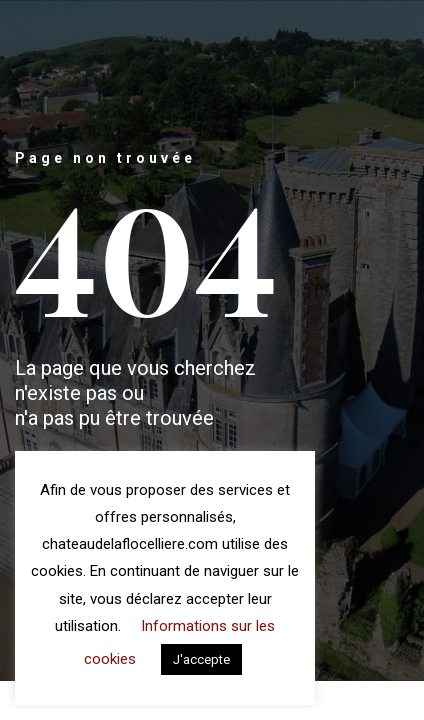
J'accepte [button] (201, 659)
